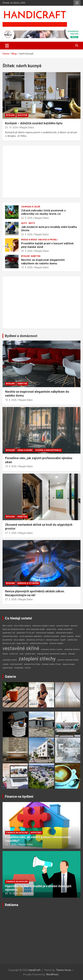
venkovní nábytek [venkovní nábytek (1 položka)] (56, 643)
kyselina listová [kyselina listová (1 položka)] (63, 626)
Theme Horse (64, 970)
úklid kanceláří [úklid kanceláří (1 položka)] (16, 664)
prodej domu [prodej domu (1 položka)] (51, 629)
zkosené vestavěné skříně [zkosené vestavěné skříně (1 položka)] (68, 660)
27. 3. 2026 (11, 533)
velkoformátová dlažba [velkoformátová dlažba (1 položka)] (39, 643)
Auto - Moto (28, 223)
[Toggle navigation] (7, 46)
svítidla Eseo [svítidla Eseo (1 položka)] (72, 640)
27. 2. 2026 (11, 599)
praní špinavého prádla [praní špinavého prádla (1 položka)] (36, 629)
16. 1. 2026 (11, 844)
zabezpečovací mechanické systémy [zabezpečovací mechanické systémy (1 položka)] (52, 654)
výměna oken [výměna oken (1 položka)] (30, 654)
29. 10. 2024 (11, 893)
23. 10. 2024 (11, 127)
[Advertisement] (41, 172)
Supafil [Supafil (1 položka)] (63, 640)
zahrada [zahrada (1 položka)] (72, 654)
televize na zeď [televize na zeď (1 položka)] (9, 643)
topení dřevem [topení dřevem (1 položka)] (22, 643)
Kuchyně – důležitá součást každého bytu (34, 123)
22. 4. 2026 (27, 218)
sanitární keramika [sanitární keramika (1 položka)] (51, 636)
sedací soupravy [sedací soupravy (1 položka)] (67, 636)
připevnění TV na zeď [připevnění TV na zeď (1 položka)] (26, 633)
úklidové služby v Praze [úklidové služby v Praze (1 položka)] (51, 664)
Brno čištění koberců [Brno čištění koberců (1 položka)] (23, 626)
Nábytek (36, 256)
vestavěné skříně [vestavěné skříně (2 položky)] (21, 648)
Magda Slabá (27, 127)
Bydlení (10, 115)
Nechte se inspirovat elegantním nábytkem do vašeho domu (43, 262)
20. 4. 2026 (27, 251)
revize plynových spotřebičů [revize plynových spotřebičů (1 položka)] (31, 636)
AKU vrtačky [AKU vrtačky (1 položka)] (8, 626)
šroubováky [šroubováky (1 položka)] (19, 668)
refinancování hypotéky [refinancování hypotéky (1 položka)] (45, 633)
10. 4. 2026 (27, 267)
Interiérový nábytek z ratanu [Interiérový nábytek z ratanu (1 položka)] (44, 626)
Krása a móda (29, 240)
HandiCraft (34, 970)
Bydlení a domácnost (21, 336)
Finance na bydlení (19, 797)
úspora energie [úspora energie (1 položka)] (69, 664)
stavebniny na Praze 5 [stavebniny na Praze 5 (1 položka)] (35, 640)
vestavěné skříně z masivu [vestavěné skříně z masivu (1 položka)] (52, 649)
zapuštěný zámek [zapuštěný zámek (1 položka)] (10, 660)
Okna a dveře (25, 450)
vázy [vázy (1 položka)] (21, 654)
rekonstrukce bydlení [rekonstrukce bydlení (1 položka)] (64, 633)
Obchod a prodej (48, 240)
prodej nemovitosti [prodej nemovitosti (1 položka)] (65, 629)
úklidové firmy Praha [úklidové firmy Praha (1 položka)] (32, 664)
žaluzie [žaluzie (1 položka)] (28, 668)
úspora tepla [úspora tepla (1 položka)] (8, 668)
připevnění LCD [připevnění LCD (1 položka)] (9, 633)
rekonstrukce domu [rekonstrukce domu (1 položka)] (10, 636)
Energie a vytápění (28, 583)
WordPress (52, 974)
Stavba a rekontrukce (48, 450)
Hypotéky (36, 833)
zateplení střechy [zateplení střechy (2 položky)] (37, 659)
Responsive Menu (77, 3)
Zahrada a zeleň (31, 207)
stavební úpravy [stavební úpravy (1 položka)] (52, 640)
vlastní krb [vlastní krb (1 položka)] (14, 654)
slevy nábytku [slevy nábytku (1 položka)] (19, 640)
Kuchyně (22, 115)
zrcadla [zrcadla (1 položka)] (6, 664)
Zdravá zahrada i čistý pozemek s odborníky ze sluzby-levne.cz (43, 212)
